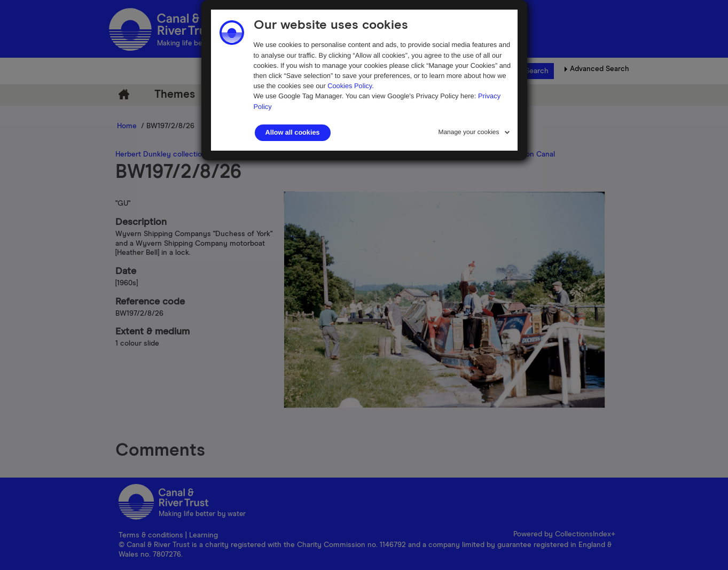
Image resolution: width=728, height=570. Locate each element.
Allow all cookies (293, 132)
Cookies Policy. (351, 86)
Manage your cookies (468, 132)
